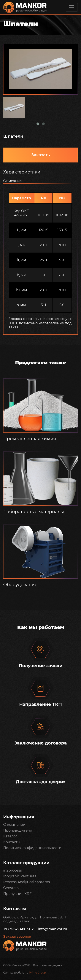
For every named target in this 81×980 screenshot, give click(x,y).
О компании (14, 825)
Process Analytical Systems (27, 882)
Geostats (11, 888)
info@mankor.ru (52, 929)
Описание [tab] (13, 181)
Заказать (41, 155)
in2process (13, 870)
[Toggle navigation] (72, 7)
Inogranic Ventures (20, 876)
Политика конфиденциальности (32, 848)
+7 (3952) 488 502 (18, 929)
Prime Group (37, 973)
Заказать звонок (17, 937)
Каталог (10, 836)
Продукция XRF (17, 894)
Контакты (12, 842)
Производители (18, 830)
